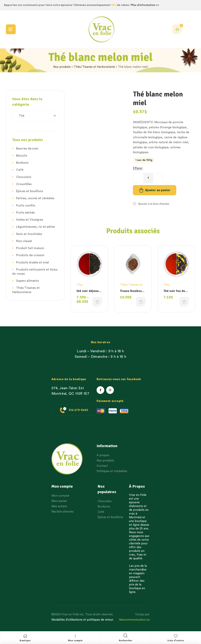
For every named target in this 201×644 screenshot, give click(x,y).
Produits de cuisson (30, 255)
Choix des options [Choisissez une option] (97, 302)
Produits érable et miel (32, 262)
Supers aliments (27, 281)
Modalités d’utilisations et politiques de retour (82, 620)
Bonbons (22, 163)
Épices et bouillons (30, 191)
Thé (79, 285)
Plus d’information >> (145, 5)
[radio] (144, 160)
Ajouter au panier (158, 190)
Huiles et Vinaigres (30, 220)
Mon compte (75, 641)
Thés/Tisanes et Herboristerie (94, 67)
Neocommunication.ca (134, 620)
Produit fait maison (30, 248)
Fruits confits (26, 205)
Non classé (24, 241)
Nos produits (62, 67)
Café (20, 170)
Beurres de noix (27, 149)
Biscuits (22, 156)
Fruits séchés (25, 213)
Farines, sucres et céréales (35, 198)
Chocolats (24, 177)
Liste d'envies (176, 641)
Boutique (25, 641)
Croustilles (24, 184)
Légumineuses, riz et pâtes (35, 227)
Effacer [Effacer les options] (138, 168)
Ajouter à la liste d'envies (154, 204)
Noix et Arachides (29, 234)
